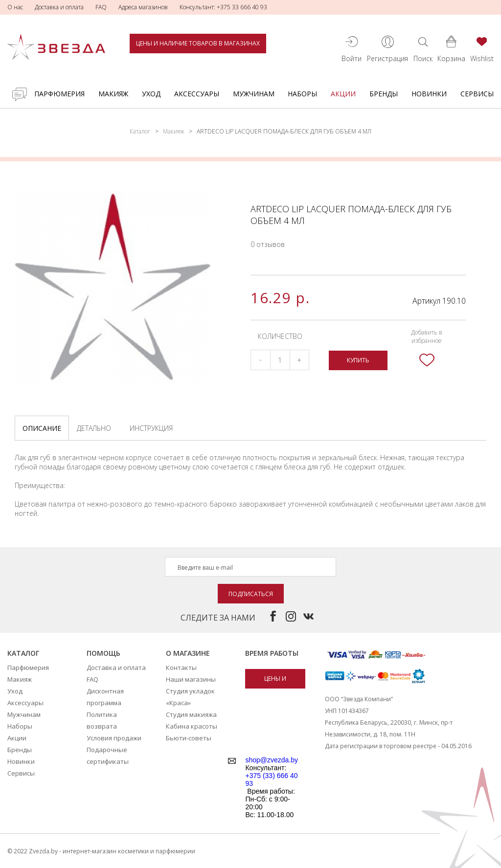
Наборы (302, 94)
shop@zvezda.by (272, 760)
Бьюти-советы (189, 738)
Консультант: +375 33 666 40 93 (223, 7)
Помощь (103, 653)
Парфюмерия (59, 94)
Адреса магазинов (143, 7)
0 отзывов (268, 244)
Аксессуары (197, 94)
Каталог (140, 131)
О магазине (188, 653)
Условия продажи (114, 738)
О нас (15, 7)
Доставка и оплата (59, 7)
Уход (151, 94)
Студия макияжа (191, 714)
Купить (358, 360)
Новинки (429, 94)
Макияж (113, 94)
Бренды (384, 94)
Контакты (181, 668)
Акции (343, 94)
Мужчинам (254, 94)
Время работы (272, 653)
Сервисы (477, 94)
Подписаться (251, 594)
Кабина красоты (192, 726)
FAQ (101, 7)
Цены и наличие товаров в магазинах (198, 43)
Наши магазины (191, 679)
